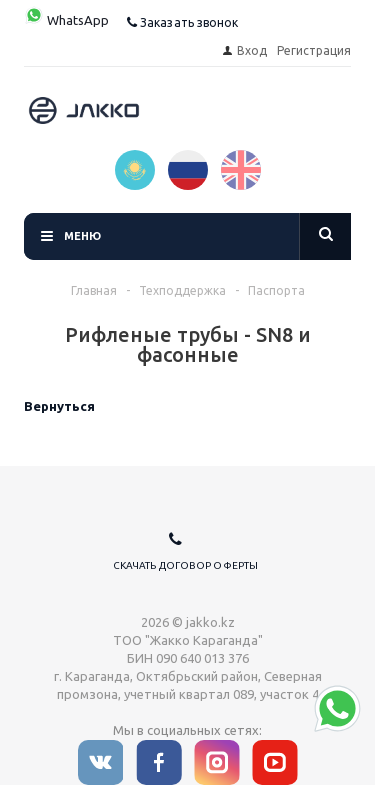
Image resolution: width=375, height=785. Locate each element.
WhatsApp (66, 20)
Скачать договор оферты (185, 565)
